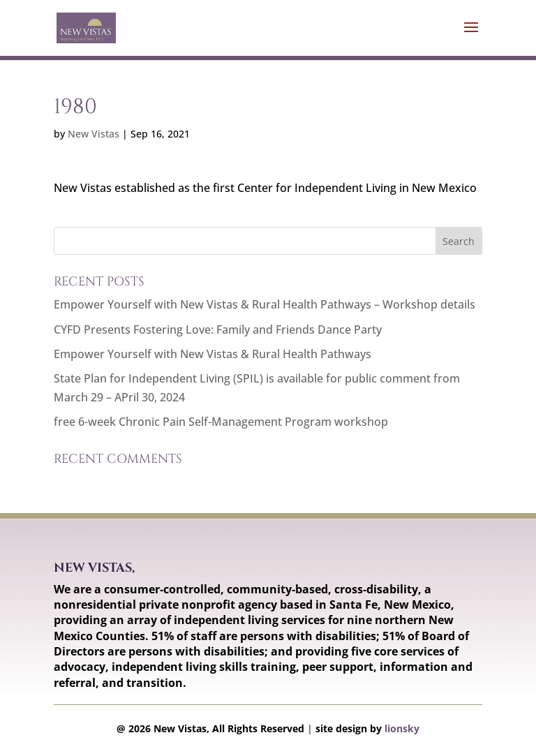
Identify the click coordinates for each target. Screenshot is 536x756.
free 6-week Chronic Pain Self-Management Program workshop (221, 422)
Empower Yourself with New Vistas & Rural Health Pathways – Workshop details (265, 304)
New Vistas (94, 134)
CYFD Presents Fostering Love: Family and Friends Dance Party (218, 329)
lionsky (402, 728)
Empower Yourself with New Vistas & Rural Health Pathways (213, 354)
